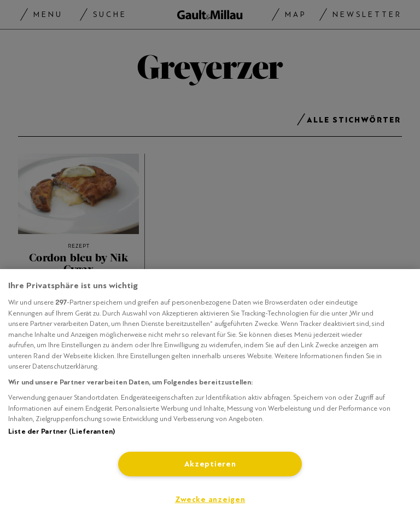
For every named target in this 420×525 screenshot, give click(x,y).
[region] (210, 397)
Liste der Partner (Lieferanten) (62, 431)
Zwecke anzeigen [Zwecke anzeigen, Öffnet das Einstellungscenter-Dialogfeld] (210, 500)
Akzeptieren (210, 464)
